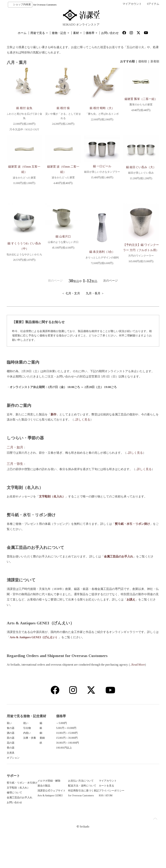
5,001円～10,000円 (129, 728)
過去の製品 (50, 791)
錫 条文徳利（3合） (102, 252)
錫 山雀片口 (63, 236)
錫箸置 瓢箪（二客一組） (141, 99)
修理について (14, 798)
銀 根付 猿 (63, 108)
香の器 (11, 748)
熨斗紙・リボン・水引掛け (22, 788)
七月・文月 (73, 293)
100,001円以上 (126, 748)
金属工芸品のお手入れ (20, 803)
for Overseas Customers (45, 5)
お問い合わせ (110, 33)
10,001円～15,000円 (129, 733)
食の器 (11, 728)
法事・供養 (50, 738)
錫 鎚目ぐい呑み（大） (141, 167)
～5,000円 (124, 723)
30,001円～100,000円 (130, 743)
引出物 (48, 728)
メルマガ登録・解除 (56, 786)
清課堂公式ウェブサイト (58, 796)
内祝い (48, 733)
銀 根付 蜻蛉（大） (102, 108)
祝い (47, 723)
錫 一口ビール (102, 166)
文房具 (11, 753)
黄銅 (84, 738)
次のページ (110, 281)
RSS (121, 801)
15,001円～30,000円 (129, 738)
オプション (13, 758)
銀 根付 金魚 (24, 108)
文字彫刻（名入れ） (18, 793)
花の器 (11, 743)
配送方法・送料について (95, 791)
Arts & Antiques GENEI (57, 801)
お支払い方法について (94, 786)
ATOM (129, 801)
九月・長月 (93, 293)
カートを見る (126, 791)
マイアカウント (132, 4)
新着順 (155, 61)
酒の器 (11, 733)
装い (9, 723)
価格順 (143, 61)
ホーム (22, 33)
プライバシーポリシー (131, 796)
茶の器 (11, 738)
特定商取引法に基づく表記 (97, 796)
